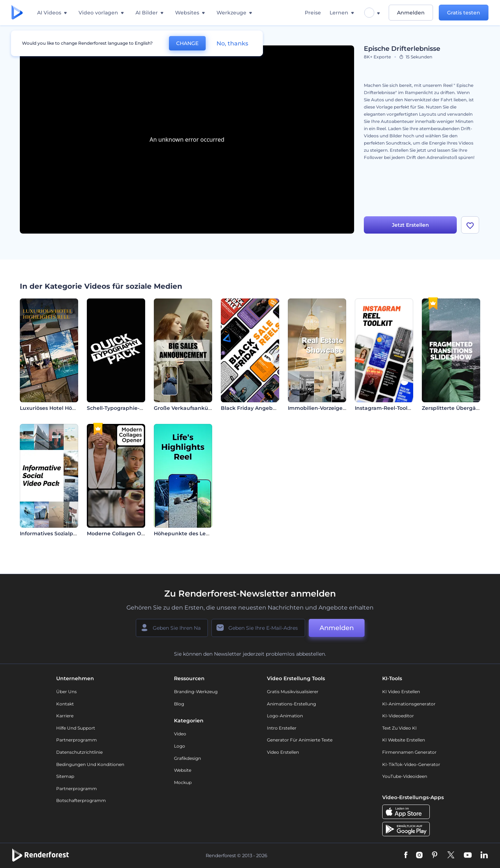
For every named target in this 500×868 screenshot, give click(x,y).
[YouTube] (468, 855)
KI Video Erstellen (401, 692)
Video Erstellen (283, 752)
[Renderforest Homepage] (17, 13)
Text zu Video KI (399, 728)
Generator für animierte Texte (300, 740)
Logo (180, 746)
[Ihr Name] (172, 628)
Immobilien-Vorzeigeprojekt (325, 408)
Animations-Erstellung (291, 704)
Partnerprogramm (77, 740)
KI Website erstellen (404, 740)
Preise (313, 13)
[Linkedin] (484, 855)
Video (180, 734)
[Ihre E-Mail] (258, 628)
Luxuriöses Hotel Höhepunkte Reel (66, 408)
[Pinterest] (435, 855)
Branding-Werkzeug (196, 692)
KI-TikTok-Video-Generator (411, 764)
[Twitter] (451, 855)
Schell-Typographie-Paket (121, 408)
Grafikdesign (187, 758)
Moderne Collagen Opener (122, 533)
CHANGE (187, 43)
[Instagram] (419, 855)
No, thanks (232, 43)
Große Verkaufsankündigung (193, 408)
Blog (179, 704)
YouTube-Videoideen (405, 776)
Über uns (66, 692)
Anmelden (411, 13)
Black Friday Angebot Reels (257, 408)
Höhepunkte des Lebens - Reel (194, 533)
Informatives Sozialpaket (52, 533)
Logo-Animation (285, 716)
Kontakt (65, 704)
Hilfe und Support (76, 728)
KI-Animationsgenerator (409, 704)
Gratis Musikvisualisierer (293, 692)
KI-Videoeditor (398, 716)
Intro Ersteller (282, 728)
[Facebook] (406, 855)
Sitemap (65, 776)
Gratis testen (464, 13)
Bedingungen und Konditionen (90, 764)
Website (183, 770)
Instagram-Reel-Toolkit (385, 408)
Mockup (183, 782)
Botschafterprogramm (81, 800)
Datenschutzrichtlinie (79, 752)
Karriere (65, 716)
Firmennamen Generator (409, 752)
